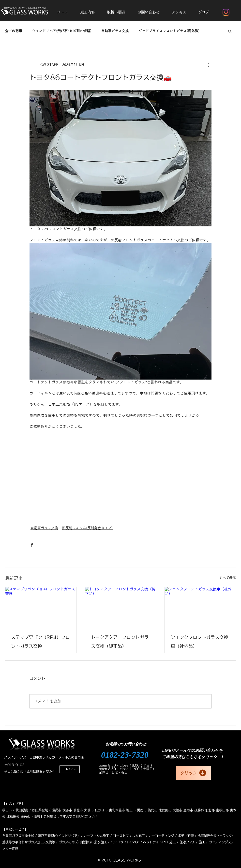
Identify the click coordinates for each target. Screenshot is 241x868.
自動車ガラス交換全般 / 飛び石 (25, 836)
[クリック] (194, 773)
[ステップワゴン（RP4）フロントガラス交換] (41, 607)
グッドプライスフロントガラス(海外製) (169, 31)
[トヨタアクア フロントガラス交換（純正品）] (121, 607)
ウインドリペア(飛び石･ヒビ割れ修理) (62, 31)
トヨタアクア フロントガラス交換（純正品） (120, 642)
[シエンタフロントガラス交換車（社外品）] (200, 607)
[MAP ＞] (70, 769)
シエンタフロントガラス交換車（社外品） (199, 642)
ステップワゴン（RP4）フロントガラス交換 (40, 642)
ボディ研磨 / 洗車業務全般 (197, 836)
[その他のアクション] (209, 65)
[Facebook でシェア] (32, 545)
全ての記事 (14, 31)
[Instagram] (226, 12)
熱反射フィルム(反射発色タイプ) (87, 528)
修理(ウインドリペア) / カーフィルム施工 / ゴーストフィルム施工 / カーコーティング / (112, 836)
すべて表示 (227, 578)
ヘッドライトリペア (125, 842)
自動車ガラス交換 (115, 31)
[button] (87, 12)
